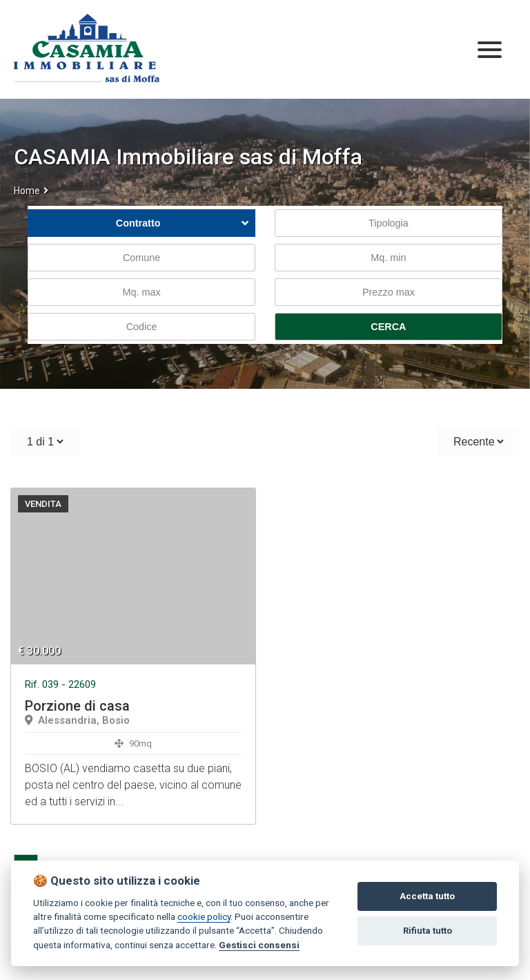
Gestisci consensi (259, 945)
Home (27, 191)
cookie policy (204, 916)
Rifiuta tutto (428, 931)
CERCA (388, 327)
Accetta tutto (427, 896)
